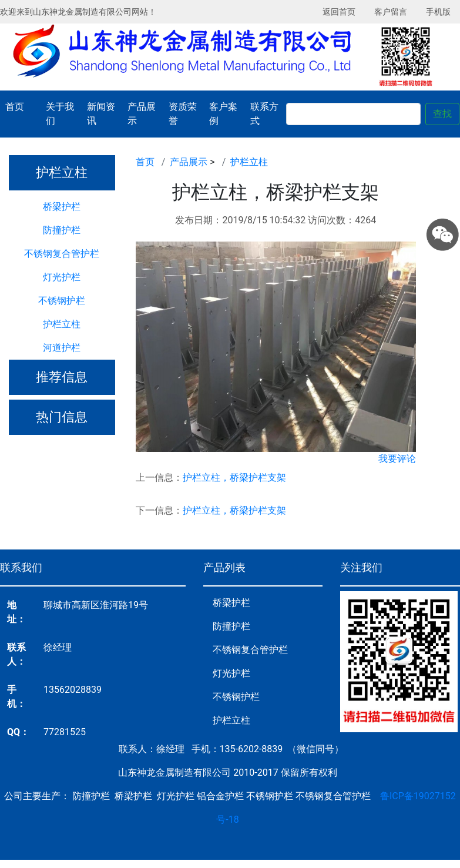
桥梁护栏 (62, 207)
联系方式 (264, 114)
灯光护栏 (62, 277)
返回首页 (339, 12)
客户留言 (391, 12)
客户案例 (223, 114)
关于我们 (60, 114)
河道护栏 (62, 348)
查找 (442, 114)
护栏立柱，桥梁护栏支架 (234, 477)
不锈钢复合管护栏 (62, 254)
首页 (15, 107)
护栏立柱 (62, 324)
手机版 (438, 12)
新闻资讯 (101, 114)
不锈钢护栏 (62, 301)
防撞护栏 (62, 230)
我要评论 (397, 459)
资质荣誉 (183, 114)
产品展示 (142, 114)
